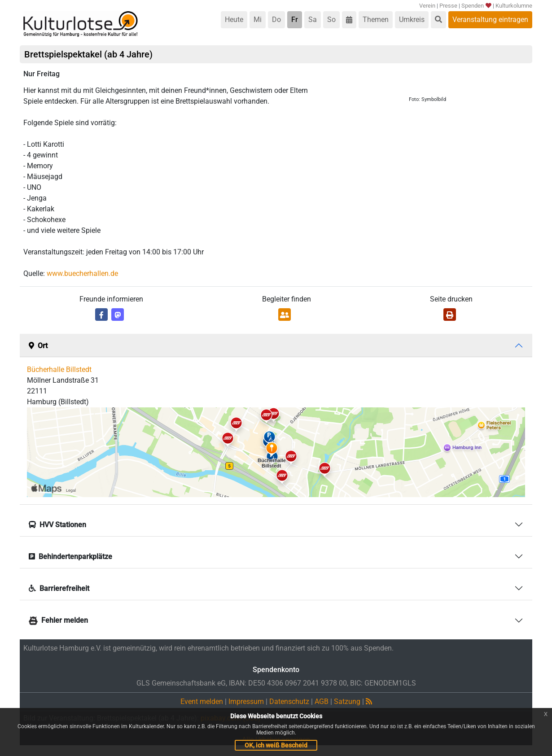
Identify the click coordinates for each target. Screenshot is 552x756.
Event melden (202, 701)
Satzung (347, 701)
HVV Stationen (57, 525)
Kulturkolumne (514, 6)
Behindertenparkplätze (70, 557)
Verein (427, 6)
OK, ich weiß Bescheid (276, 745)
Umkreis (412, 20)
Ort (38, 346)
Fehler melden (58, 620)
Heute (234, 20)
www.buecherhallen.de (82, 273)
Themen (376, 20)
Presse (448, 6)
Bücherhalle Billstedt (59, 369)
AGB (322, 701)
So (331, 20)
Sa (313, 20)
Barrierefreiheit (59, 588)
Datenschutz (289, 701)
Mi (258, 20)
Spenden (476, 6)
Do (276, 20)
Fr (295, 20)
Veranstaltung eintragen (490, 20)
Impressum (246, 701)
